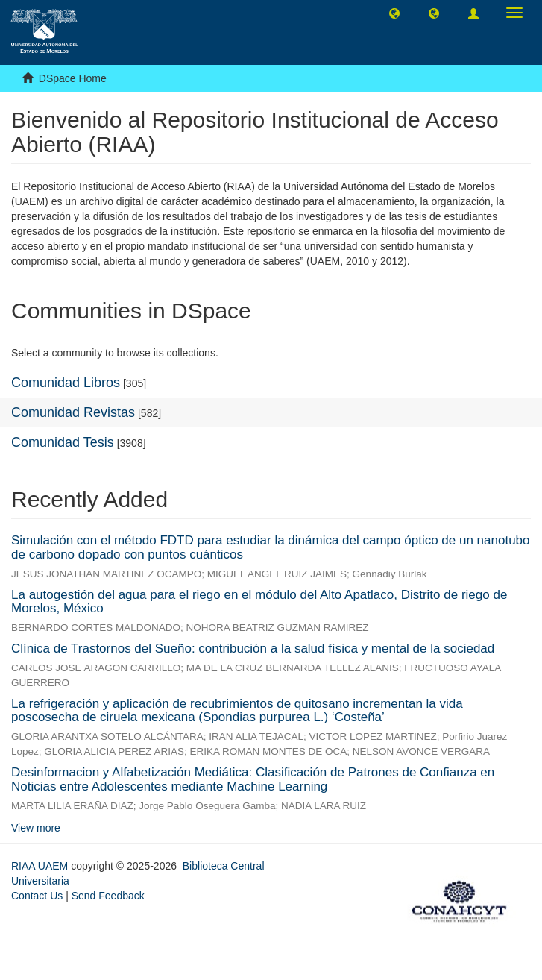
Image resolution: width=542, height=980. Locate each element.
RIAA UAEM (41, 866)
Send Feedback (108, 896)
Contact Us (37, 896)
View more (36, 828)
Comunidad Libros (66, 383)
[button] (394, 13)
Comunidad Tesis (63, 442)
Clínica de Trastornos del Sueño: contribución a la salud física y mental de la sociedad (253, 648)
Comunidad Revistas (73, 412)
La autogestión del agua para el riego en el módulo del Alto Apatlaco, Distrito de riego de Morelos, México (259, 602)
